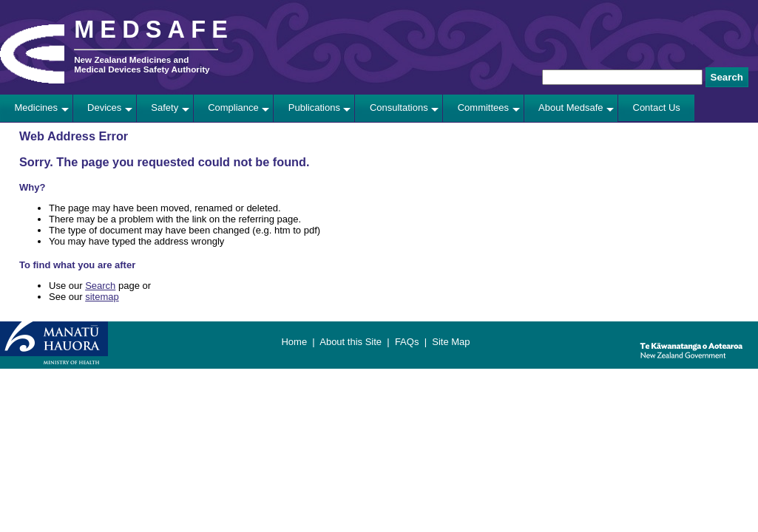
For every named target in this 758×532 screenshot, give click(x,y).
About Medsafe (571, 108)
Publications (314, 108)
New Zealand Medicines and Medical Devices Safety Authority (142, 64)
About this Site (351, 342)
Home (294, 342)
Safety (165, 108)
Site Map (451, 342)
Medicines (37, 108)
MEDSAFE (154, 30)
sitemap (102, 297)
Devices (104, 108)
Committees (483, 108)
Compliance (233, 108)
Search (100, 286)
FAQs (407, 342)
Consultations (399, 108)
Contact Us (657, 108)
